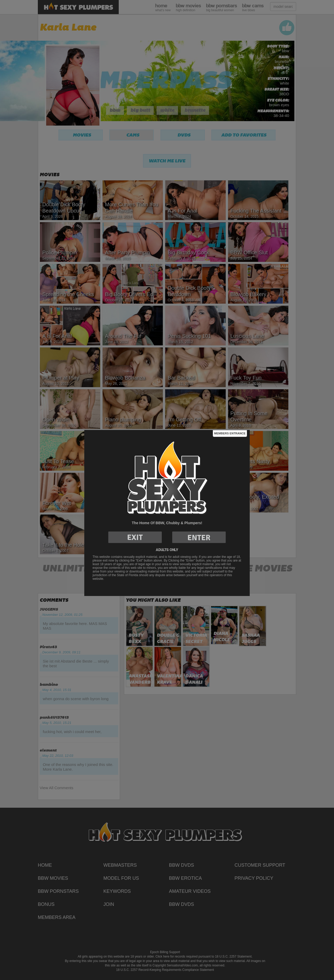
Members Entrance (230, 433)
